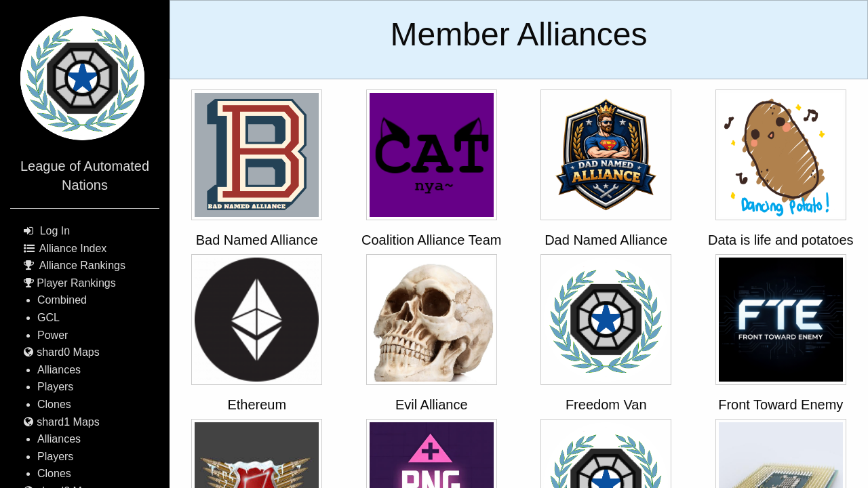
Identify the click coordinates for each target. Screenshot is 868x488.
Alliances (59, 370)
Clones (54, 404)
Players (55, 387)
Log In (55, 231)
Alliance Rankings (82, 265)
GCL (48, 318)
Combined (62, 300)
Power (53, 335)
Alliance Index (73, 248)
